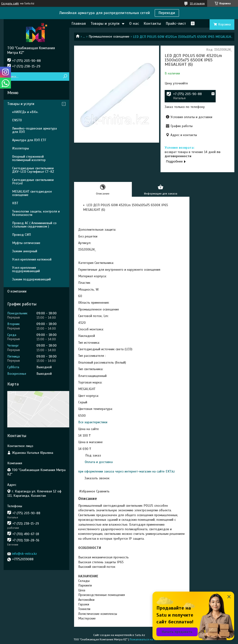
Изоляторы (21, 148)
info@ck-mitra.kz (25, 554)
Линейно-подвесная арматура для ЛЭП (34, 130)
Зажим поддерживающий (31, 279)
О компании (17, 291)
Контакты (152, 24)
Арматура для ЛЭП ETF (29, 140)
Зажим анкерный (25, 251)
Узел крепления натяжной (32, 259)
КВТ (15, 203)
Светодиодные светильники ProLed (33, 182)
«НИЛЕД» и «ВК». (25, 112)
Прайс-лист (176, 24)
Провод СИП (21, 235)
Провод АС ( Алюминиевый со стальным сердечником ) (34, 225)
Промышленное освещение (109, 37)
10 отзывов (197, 3)
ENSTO (17, 120)
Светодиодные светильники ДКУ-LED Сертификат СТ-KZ (33, 170)
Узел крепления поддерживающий (26, 269)
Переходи (167, 13)
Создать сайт (10, 3)
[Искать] (65, 77)
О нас (134, 24)
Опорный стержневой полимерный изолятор (29, 158)
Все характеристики (93, 422)
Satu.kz (140, 635)
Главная (79, 24)
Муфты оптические (26, 243)
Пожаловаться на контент (147, 639)
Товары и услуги (105, 24)
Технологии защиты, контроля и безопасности (36, 213)
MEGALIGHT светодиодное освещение (32, 193)
